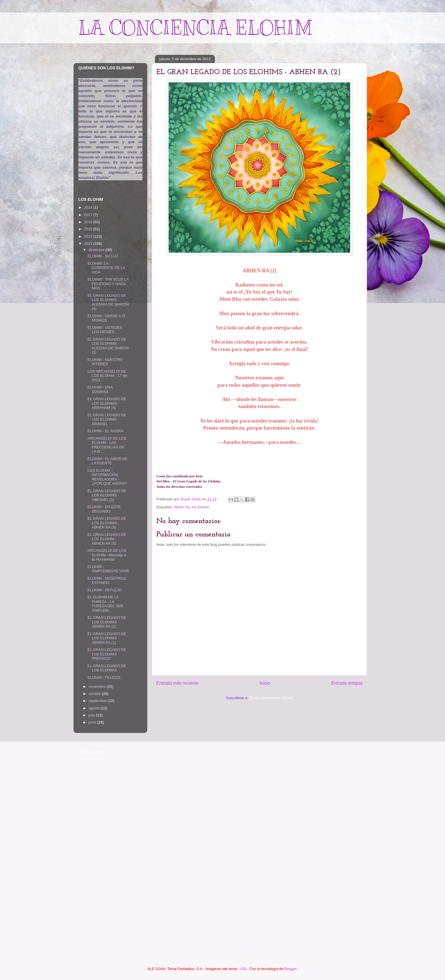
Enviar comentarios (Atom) (271, 698)
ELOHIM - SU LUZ (103, 256)
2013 (89, 244)
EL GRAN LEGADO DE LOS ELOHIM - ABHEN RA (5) (107, 539)
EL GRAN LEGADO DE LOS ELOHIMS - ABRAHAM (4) (107, 403)
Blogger (290, 969)
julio (92, 715)
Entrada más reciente (177, 683)
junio (93, 722)
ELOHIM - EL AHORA (105, 431)
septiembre (98, 701)
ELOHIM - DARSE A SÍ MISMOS (106, 318)
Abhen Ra (182, 507)
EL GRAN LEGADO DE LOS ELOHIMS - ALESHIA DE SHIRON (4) (108, 302)
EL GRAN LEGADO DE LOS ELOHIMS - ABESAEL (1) (107, 495)
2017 (89, 215)
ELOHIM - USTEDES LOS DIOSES (105, 330)
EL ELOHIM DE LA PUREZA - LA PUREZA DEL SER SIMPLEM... (105, 604)
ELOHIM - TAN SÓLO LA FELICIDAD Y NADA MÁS (108, 284)
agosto (95, 708)
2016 (89, 222)
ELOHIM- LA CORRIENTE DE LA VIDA (106, 268)
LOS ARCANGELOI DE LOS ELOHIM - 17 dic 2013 (107, 376)
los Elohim (201, 507)
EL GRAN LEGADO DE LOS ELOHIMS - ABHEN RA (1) (107, 638)
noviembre (98, 687)
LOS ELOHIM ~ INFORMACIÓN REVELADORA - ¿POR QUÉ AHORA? (107, 477)
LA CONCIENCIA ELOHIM (195, 28)
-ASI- (243, 969)
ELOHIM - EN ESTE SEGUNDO (104, 509)
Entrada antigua (347, 683)
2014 (89, 236)
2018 (89, 207)
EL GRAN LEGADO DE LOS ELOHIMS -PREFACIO (107, 654)
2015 (89, 229)
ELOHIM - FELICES (104, 677)
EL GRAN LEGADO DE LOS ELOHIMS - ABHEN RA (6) (107, 523)
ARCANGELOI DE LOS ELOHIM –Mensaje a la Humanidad (107, 555)
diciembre (97, 250)
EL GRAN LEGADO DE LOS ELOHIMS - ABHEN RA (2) (107, 622)
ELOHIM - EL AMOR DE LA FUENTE (107, 461)
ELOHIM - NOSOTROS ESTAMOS (107, 581)
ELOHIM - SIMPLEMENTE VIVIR (108, 569)
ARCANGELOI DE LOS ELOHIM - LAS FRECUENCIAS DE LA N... (107, 445)
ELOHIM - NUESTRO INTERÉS (105, 362)
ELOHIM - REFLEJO (104, 590)
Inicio (265, 683)
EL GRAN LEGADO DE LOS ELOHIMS (107, 668)
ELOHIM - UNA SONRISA (100, 389)
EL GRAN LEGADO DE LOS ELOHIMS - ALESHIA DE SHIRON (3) (108, 346)
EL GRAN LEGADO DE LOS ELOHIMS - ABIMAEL (107, 419)
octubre (95, 694)
